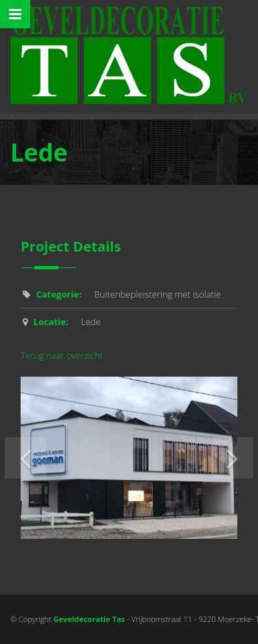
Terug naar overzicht (62, 355)
